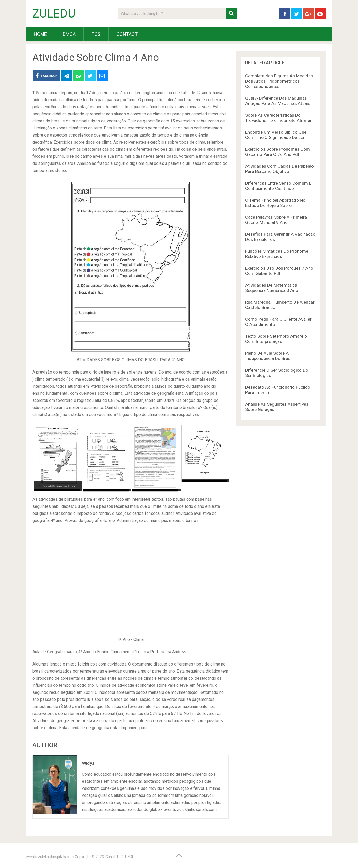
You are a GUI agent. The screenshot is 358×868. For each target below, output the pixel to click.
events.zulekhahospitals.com (50, 857)
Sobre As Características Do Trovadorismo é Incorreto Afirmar (278, 118)
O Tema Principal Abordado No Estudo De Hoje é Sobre (275, 203)
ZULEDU (54, 14)
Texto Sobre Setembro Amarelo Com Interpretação (276, 339)
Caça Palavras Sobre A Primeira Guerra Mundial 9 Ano (276, 220)
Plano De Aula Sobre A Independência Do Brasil (269, 356)
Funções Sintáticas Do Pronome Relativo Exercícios (277, 254)
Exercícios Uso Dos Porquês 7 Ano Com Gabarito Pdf (279, 271)
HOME (40, 34)
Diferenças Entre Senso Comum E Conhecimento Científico (278, 186)
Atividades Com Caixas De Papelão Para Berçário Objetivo (279, 169)
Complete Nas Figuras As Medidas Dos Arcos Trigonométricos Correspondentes (279, 81)
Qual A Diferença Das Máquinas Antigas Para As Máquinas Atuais (278, 101)
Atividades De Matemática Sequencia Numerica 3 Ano (272, 288)
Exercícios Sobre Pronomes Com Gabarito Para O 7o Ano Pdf (278, 152)
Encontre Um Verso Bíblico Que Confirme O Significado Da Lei (276, 135)
